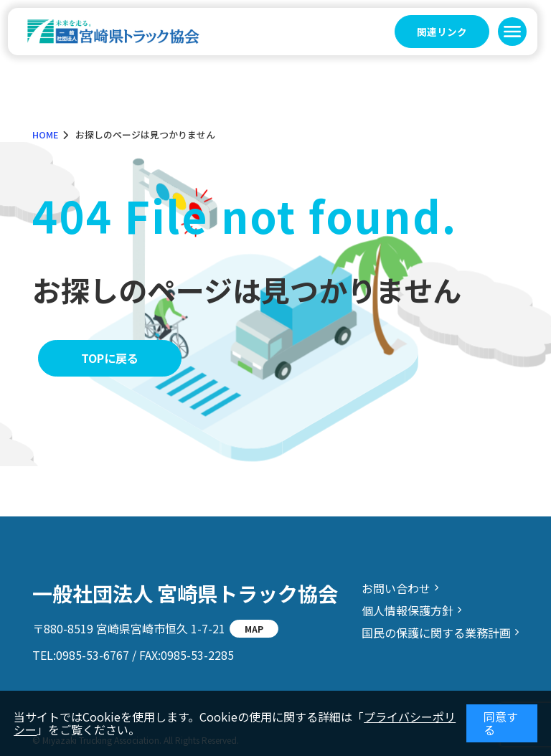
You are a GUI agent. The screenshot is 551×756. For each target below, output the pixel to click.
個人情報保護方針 (408, 610)
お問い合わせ (396, 588)
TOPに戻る (110, 358)
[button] (512, 32)
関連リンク (442, 32)
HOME (45, 134)
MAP (254, 629)
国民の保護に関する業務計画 (436, 633)
